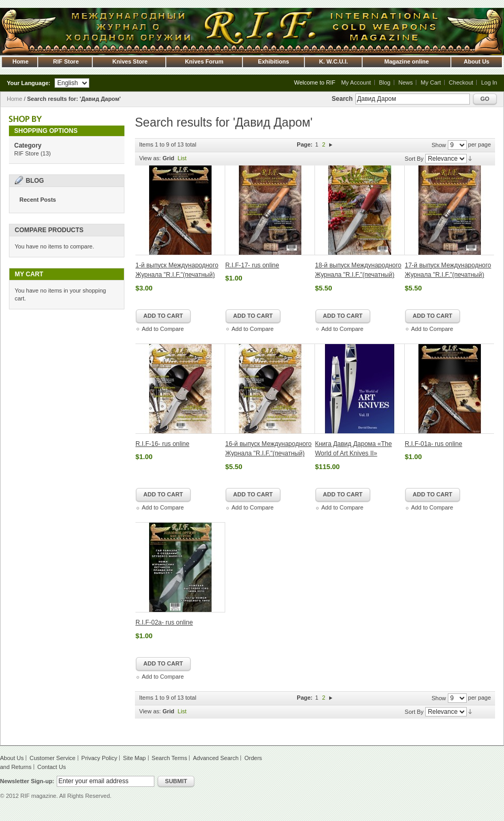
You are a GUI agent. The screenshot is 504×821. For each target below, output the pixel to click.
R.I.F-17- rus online (252, 265)
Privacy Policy (99, 758)
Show (439, 145)
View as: (150, 158)
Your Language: (29, 83)
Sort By (414, 159)
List (182, 158)
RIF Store (27, 153)
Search (342, 99)
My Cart (431, 82)
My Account (356, 82)
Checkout (461, 82)
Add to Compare (163, 329)
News (406, 82)
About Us (12, 758)
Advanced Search (216, 758)
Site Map (134, 758)
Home (14, 99)
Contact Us (51, 767)
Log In (489, 82)
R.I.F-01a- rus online (433, 444)
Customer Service (52, 758)
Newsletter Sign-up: (27, 781)
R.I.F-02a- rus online (164, 622)
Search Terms (170, 758)
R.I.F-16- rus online (162, 444)
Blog (385, 82)
